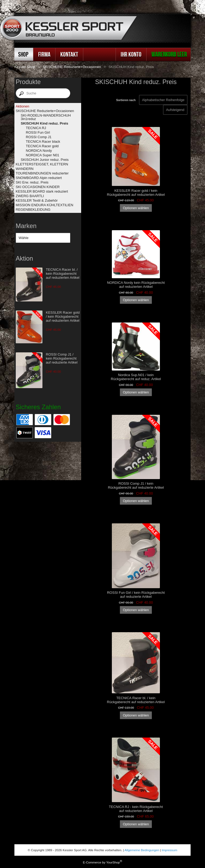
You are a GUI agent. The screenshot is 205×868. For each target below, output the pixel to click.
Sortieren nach (126, 100)
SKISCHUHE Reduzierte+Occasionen (72, 67)
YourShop (113, 862)
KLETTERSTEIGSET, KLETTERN (42, 164)
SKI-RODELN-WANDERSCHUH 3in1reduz (46, 117)
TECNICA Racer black (43, 142)
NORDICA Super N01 (43, 155)
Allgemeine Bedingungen (142, 850)
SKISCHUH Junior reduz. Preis (45, 160)
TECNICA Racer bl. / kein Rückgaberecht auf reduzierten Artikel (63, 274)
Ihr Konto (131, 54)
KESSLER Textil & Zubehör (37, 200)
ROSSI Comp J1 (39, 137)
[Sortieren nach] (175, 110)
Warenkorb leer (169, 54)
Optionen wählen (136, 208)
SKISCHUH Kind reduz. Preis (45, 123)
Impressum (169, 850)
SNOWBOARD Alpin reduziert (39, 178)
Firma (44, 54)
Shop (23, 54)
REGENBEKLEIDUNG (33, 210)
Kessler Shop (25, 67)
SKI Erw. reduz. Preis (32, 182)
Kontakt (69, 54)
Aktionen (23, 106)
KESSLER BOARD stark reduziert (42, 191)
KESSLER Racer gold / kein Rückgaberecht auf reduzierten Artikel (63, 316)
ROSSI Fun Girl (38, 132)
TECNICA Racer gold (42, 146)
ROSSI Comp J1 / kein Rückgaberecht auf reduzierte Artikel (62, 358)
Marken (26, 226)
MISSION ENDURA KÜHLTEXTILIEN (45, 205)
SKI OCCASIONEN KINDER (38, 187)
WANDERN (25, 169)
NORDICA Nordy (39, 151)
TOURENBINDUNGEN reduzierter (42, 173)
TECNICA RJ (36, 128)
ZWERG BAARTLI (30, 196)
